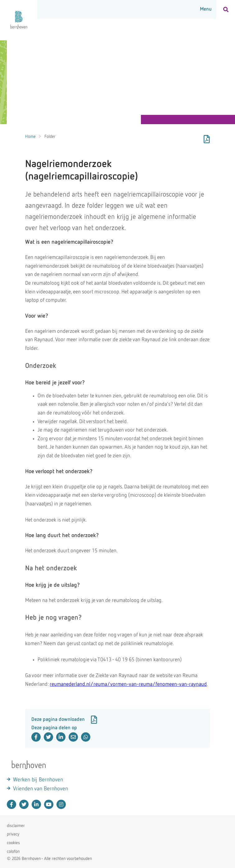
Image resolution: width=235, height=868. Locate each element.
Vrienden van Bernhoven (41, 789)
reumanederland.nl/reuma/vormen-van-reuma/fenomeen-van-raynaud (128, 684)
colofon (13, 852)
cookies (13, 843)
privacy (13, 834)
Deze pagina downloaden (64, 720)
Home (30, 137)
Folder (50, 137)
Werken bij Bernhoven (38, 780)
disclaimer (16, 826)
